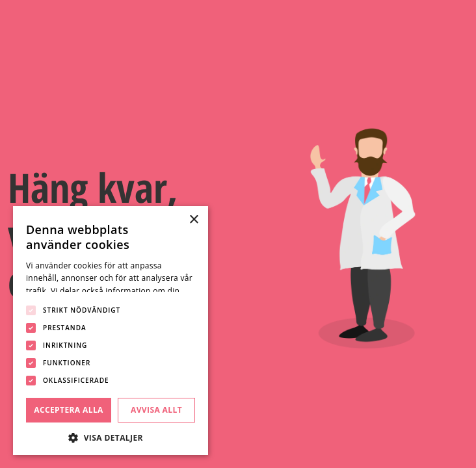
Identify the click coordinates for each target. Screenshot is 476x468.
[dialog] (111, 331)
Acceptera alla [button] (69, 410)
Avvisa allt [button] (156, 410)
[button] (111, 436)
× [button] (193, 220)
